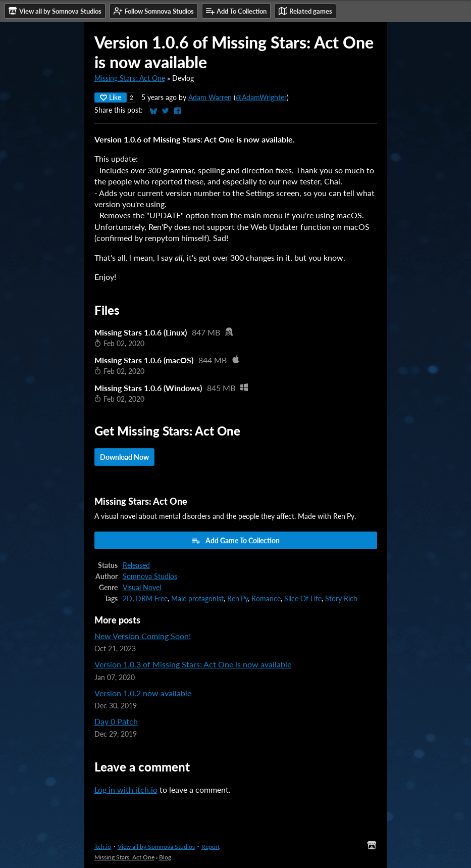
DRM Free (152, 599)
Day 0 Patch (116, 721)
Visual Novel (142, 588)
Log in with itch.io (126, 789)
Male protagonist (197, 599)
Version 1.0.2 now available (143, 693)
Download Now (124, 457)
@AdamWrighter (261, 98)
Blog (165, 857)
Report (211, 847)
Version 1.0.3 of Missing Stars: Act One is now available (193, 664)
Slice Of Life (303, 599)
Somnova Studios (150, 576)
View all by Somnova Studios (156, 847)
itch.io (103, 847)
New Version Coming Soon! (143, 636)
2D (127, 599)
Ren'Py (238, 599)
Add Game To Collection (235, 541)
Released (136, 565)
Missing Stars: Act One (130, 78)
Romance (266, 599)
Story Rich (341, 599)
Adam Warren (210, 98)
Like (111, 97)
